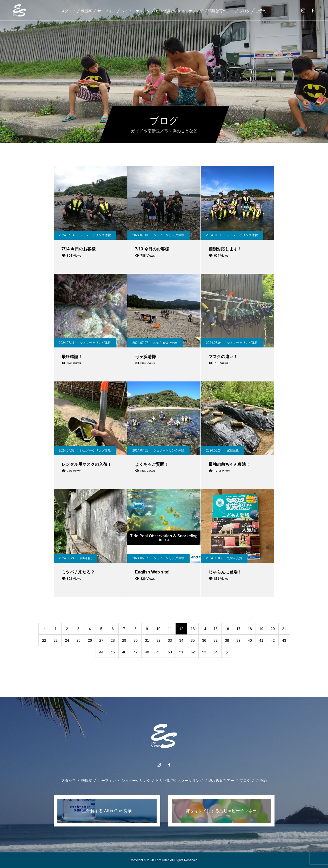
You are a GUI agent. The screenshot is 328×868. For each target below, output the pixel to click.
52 (193, 652)
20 (273, 629)
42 (273, 640)
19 (261, 629)
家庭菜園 (233, 450)
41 (261, 640)
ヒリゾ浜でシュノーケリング (179, 11)
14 (204, 629)
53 (204, 652)
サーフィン (106, 11)
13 (193, 629)
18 (250, 629)
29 (124, 640)
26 (90, 640)
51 (181, 652)
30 (136, 640)
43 (284, 640)
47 (136, 652)
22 (44, 640)
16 (227, 629)
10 (158, 629)
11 (170, 629)
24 (67, 640)
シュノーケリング (136, 11)
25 (78, 640)
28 (113, 640)
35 (193, 640)
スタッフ (68, 11)
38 (227, 640)
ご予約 (261, 11)
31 (147, 640)
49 (158, 652)
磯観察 (86, 11)
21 (284, 629)
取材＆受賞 (235, 558)
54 (216, 652)
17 (238, 629)
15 (216, 629)
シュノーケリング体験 (95, 235)
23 (56, 640)
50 (170, 652)
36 (204, 640)
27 (101, 640)
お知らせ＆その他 (166, 343)
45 (113, 652)
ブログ (245, 11)
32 (158, 640)
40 (250, 640)
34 (181, 640)
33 (170, 640)
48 (147, 652)
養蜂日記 (86, 558)
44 (101, 652)
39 (238, 640)
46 (124, 652)
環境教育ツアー (221, 11)
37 (216, 640)
